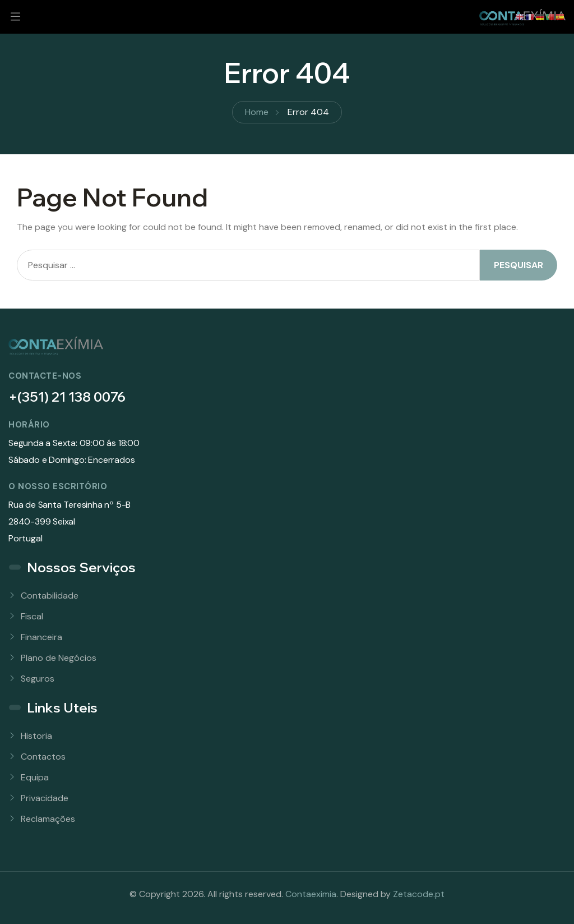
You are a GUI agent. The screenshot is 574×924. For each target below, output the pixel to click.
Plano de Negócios (59, 658)
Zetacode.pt (419, 894)
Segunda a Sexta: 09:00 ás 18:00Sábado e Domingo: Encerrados (74, 451)
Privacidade (45, 798)
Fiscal (32, 616)
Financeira (41, 637)
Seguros (38, 679)
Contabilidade (50, 596)
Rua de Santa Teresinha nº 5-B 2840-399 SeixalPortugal (70, 521)
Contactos (43, 757)
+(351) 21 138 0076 (67, 397)
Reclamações (48, 819)
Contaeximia (311, 894)
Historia (36, 736)
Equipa (35, 777)
